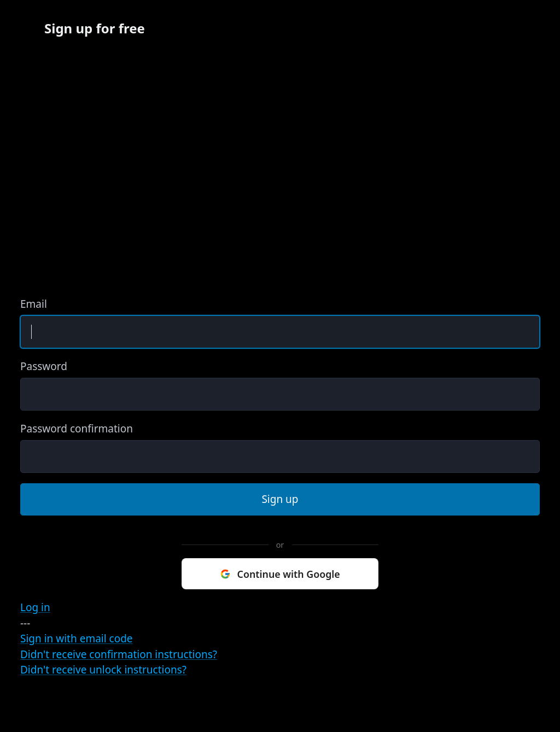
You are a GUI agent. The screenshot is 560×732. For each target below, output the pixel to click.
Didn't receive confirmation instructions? (119, 654)
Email (34, 304)
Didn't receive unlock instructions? (103, 670)
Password (44, 366)
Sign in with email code (77, 639)
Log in (35, 607)
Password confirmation (77, 429)
